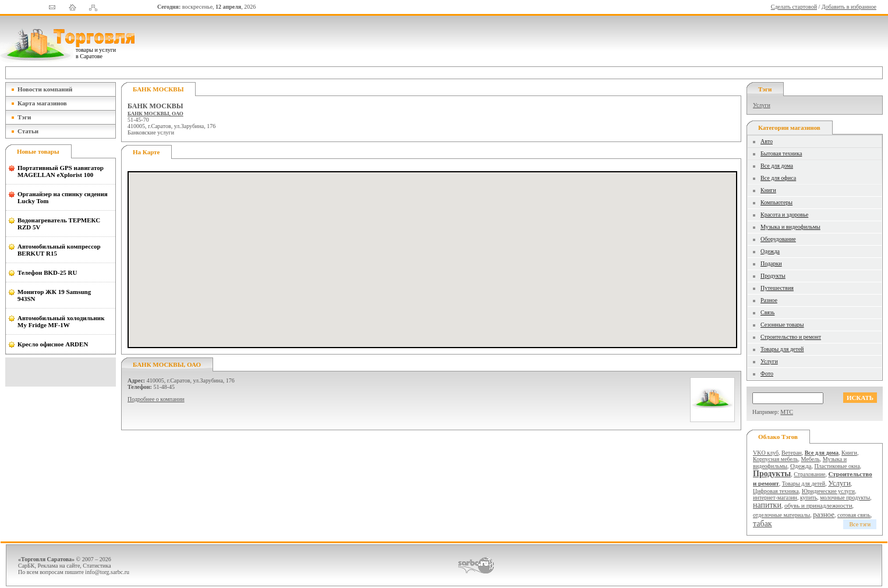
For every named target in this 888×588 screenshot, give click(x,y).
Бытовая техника (781, 153)
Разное (769, 300)
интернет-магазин (775, 497)
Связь (767, 312)
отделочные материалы (781, 515)
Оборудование (778, 239)
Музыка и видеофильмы (790, 227)
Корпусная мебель (776, 459)
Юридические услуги (828, 491)
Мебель (811, 459)
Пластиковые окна (837, 466)
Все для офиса (778, 178)
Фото (767, 373)
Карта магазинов (42, 103)
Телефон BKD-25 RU (47, 272)
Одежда (770, 251)
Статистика (97, 566)
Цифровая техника (776, 491)
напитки (767, 505)
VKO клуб (766, 453)
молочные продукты (845, 497)
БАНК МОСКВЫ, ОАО (155, 114)
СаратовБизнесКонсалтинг (476, 565)
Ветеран (792, 453)
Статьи (28, 131)
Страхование (809, 474)
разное (824, 514)
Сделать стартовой (794, 7)
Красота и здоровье (784, 215)
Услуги (762, 105)
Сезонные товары (782, 325)
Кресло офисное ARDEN (53, 344)
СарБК (26, 566)
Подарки (771, 263)
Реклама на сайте (59, 566)
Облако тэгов (778, 437)
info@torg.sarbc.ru (107, 572)
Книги (768, 190)
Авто (767, 141)
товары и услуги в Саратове (96, 53)
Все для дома (777, 166)
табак (763, 524)
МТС (787, 412)
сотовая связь (854, 515)
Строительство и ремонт (791, 337)
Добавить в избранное (849, 7)
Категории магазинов (789, 127)
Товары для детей (782, 349)
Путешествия (777, 288)
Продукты (773, 276)
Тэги (24, 117)
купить (809, 497)
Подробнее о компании (156, 399)
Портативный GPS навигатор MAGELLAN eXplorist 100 (61, 171)
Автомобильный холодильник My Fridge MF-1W (61, 321)
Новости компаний (45, 89)
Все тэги (860, 524)
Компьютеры (776, 202)
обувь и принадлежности (818, 505)
